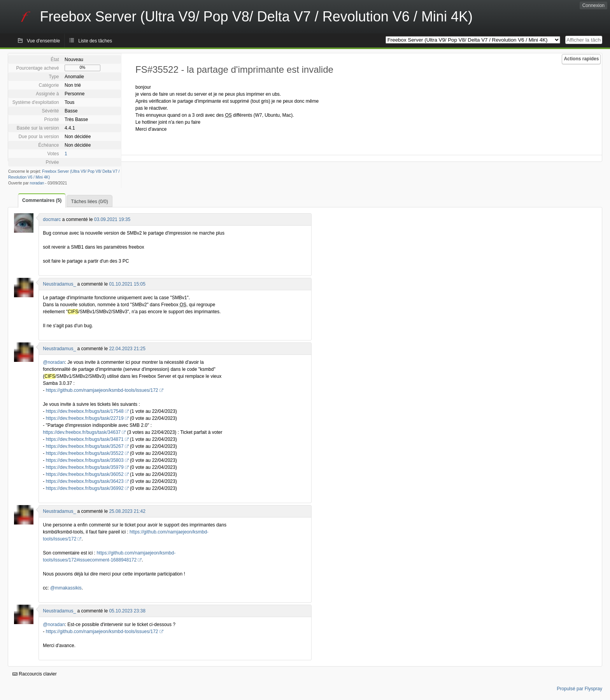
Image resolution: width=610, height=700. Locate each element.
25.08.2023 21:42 (127, 511)
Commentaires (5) (42, 200)
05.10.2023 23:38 (127, 611)
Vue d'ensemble (43, 41)
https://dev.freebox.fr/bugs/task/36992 (85, 488)
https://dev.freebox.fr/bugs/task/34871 (85, 439)
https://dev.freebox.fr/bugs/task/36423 (85, 481)
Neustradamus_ (59, 284)
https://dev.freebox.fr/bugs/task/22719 (85, 418)
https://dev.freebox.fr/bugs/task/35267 (85, 446)
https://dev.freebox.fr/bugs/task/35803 (85, 460)
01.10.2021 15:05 (127, 284)
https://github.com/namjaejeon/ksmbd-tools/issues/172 (102, 390)
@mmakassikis (66, 588)
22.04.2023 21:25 (127, 349)
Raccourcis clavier (35, 674)
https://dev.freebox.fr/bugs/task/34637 (82, 432)
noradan (37, 183)
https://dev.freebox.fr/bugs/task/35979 (85, 467)
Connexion (593, 5)
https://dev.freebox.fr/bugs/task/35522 (85, 453)
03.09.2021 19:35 (112, 219)
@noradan (54, 362)
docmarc (52, 219)
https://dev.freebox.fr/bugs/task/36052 (85, 474)
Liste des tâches (95, 41)
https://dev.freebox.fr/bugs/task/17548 (85, 411)
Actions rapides (581, 59)
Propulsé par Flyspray (579, 689)
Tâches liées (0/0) (89, 202)
